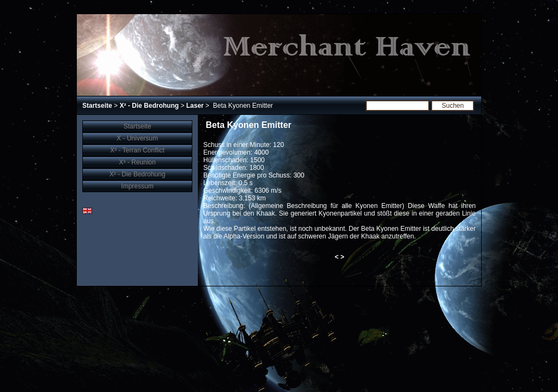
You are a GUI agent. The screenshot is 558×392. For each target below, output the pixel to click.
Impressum (137, 186)
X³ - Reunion (137, 162)
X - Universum (137, 138)
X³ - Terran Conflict (137, 150)
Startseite (97, 106)
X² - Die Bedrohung (149, 106)
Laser (195, 106)
